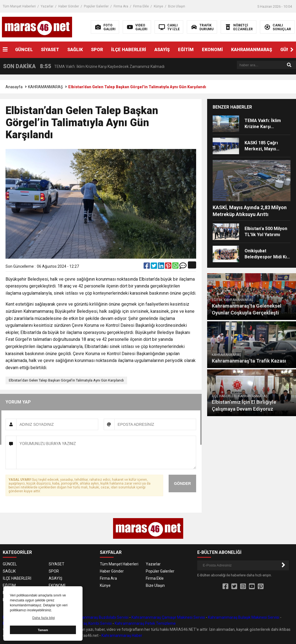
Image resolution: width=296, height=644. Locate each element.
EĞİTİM (186, 50)
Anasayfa (14, 87)
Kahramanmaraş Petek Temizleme (145, 623)
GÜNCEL (24, 50)
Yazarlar (47, 6)
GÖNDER (182, 483)
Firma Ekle (141, 6)
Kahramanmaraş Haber (122, 635)
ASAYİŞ (162, 50)
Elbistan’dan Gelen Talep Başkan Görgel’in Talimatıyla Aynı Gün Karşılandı (66, 380)
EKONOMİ (212, 50)
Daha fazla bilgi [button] (43, 618)
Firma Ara (121, 6)
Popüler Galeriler (96, 6)
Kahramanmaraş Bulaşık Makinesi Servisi (244, 617)
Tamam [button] (43, 630)
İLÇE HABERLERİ (129, 50)
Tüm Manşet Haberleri (19, 6)
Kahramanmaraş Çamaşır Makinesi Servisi (168, 617)
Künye (158, 6)
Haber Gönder (69, 6)
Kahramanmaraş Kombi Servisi (85, 623)
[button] (292, 50)
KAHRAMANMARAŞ (252, 50)
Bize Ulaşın (177, 6)
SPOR (97, 50)
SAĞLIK (75, 50)
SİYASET (50, 50)
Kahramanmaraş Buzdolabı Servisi (98, 617)
